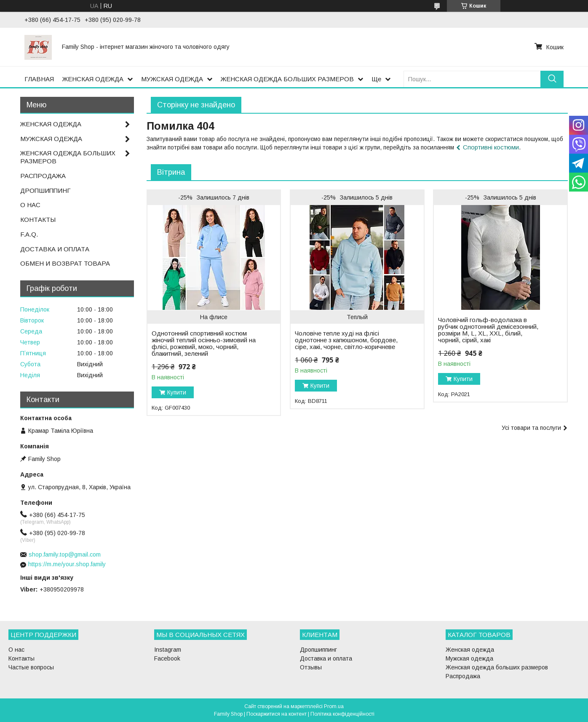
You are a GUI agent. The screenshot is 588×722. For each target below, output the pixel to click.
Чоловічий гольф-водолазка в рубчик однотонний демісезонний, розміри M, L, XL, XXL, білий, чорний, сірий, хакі (488, 330)
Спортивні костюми (491, 147)
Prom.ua (334, 706)
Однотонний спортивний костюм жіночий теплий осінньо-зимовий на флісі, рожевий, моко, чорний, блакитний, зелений (204, 344)
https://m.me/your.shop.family (67, 564)
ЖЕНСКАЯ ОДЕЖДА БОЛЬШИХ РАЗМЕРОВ (287, 79)
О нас (16, 650)
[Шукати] (552, 79)
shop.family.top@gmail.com (65, 554)
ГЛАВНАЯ (39, 79)
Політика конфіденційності (342, 714)
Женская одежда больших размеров (497, 667)
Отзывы (311, 667)
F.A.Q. (29, 234)
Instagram (168, 650)
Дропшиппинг (318, 650)
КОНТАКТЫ (38, 220)
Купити (177, 392)
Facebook (167, 658)
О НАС (30, 205)
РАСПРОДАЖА (43, 176)
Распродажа (463, 676)
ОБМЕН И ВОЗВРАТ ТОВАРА (65, 263)
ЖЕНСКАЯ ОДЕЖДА (93, 79)
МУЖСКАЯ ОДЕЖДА (172, 79)
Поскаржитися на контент (277, 714)
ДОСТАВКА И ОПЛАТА (55, 249)
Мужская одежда (469, 658)
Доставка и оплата (326, 658)
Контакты (21, 658)
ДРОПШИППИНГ (45, 190)
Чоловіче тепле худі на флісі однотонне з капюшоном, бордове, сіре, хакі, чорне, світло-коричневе (346, 340)
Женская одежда (470, 650)
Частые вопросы (31, 667)
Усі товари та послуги (531, 428)
